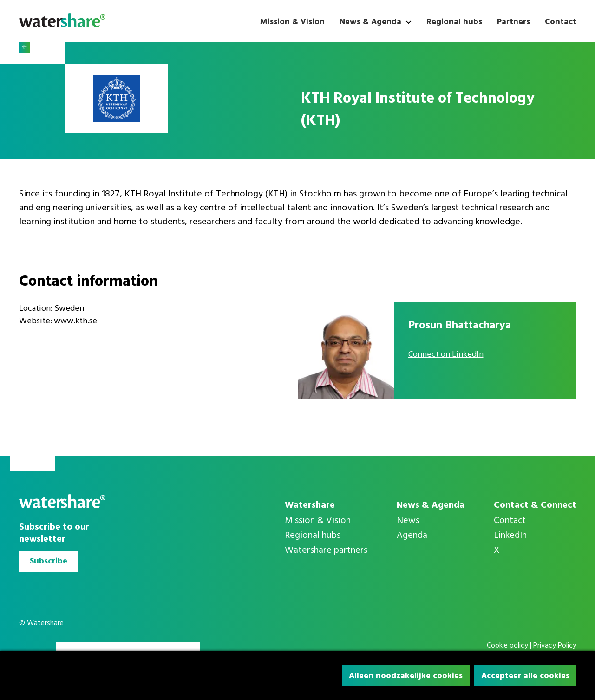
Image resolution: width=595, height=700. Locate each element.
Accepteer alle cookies (525, 676)
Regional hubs (454, 22)
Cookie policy (507, 646)
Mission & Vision (292, 22)
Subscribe (49, 561)
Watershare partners (326, 550)
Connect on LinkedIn (446, 355)
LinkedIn (510, 536)
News (408, 521)
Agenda (412, 536)
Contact (561, 22)
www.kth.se (75, 321)
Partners (513, 22)
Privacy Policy (555, 646)
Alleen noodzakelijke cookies (406, 676)
